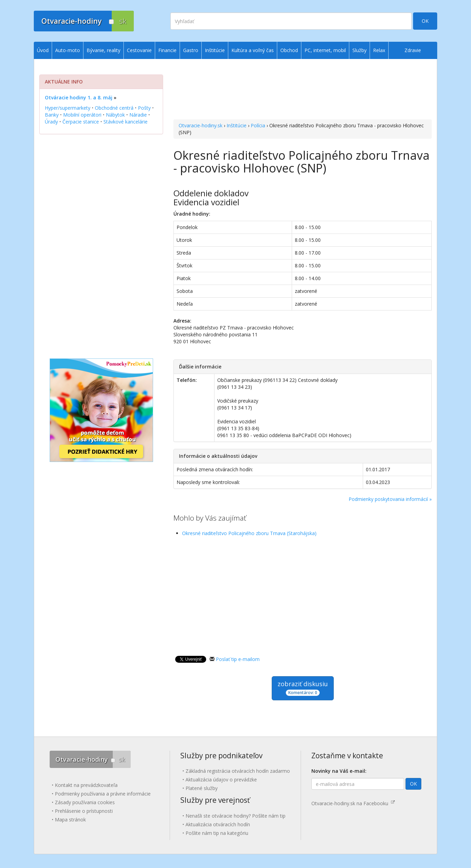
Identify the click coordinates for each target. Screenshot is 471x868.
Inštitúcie (237, 125)
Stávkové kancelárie (126, 122)
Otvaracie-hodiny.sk (201, 125)
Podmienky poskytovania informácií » (390, 499)
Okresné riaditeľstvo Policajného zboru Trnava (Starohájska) (249, 533)
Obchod (289, 50)
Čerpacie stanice (81, 122)
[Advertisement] (303, 90)
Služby (359, 50)
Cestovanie (139, 50)
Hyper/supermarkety (68, 108)
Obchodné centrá (114, 108)
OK (425, 21)
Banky (52, 115)
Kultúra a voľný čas (253, 50)
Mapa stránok (70, 820)
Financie (167, 50)
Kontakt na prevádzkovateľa (86, 785)
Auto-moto (68, 50)
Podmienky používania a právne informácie (103, 794)
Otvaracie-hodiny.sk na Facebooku (353, 803)
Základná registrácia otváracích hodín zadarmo (238, 771)
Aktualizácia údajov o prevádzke (221, 780)
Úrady (51, 122)
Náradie (138, 115)
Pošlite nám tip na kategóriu (217, 833)
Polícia (258, 125)
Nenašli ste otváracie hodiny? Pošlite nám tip (235, 816)
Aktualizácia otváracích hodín (218, 824)
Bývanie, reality (103, 50)
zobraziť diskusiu (303, 688)
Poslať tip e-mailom (238, 659)
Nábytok (115, 115)
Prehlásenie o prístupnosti (84, 811)
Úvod (43, 50)
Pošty (144, 108)
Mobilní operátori (82, 115)
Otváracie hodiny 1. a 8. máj (79, 97)
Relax (379, 50)
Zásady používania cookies (85, 802)
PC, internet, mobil (325, 50)
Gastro (191, 50)
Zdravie (413, 50)
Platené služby (202, 788)
